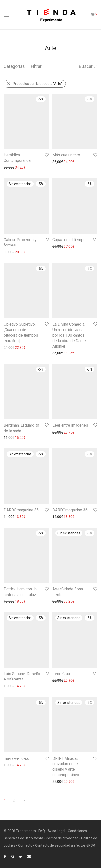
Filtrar (36, 66)
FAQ (42, 831)
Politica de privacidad (62, 838)
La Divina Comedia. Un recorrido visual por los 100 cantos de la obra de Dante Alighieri (69, 335)
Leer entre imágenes (70, 425)
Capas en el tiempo (69, 240)
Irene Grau (61, 674)
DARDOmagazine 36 (70, 510)
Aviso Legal (56, 831)
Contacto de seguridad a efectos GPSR (65, 845)
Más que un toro (66, 155)
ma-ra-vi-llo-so (17, 758)
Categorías (14, 66)
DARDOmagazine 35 (21, 510)
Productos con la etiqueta (35, 84)
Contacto (25, 845)
